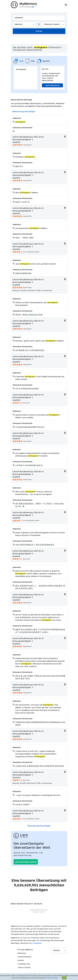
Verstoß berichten (24, 957)
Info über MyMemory (25, 950)
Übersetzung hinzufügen (24, 111)
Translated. (37, 943)
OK (64, 978)
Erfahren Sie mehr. (52, 978)
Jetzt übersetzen (52, 85)
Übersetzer (22, 953)
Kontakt (21, 960)
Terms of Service (24, 967)
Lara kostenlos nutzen (26, 862)
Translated (24, 964)
